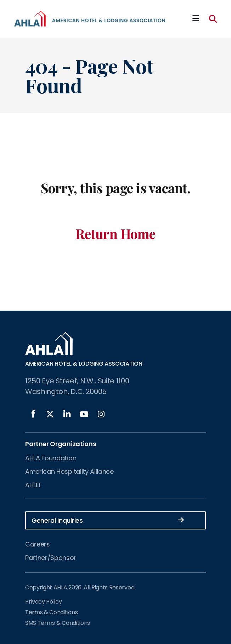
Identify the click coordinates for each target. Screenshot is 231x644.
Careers (38, 544)
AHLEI (33, 485)
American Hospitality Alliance (69, 471)
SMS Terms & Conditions (58, 623)
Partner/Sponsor (51, 558)
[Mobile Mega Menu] (196, 19)
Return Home (115, 234)
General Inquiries (108, 520)
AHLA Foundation (51, 458)
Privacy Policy (44, 602)
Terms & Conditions (51, 612)
